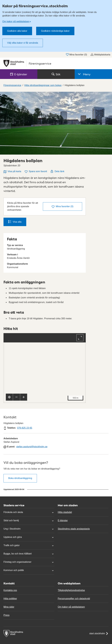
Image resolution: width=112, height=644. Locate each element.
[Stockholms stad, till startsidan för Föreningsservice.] (56, 63)
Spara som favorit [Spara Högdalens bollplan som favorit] (36, 172)
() (62, 207)
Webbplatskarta (100, 55)
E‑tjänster (19, 74)
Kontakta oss (10, 590)
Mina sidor (9, 607)
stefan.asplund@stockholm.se (32, 447)
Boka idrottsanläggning (20, 478)
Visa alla (15, 222)
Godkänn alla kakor (17, 31)
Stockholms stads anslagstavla (74, 529)
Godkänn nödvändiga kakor (55, 31)
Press (6, 615)
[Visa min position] (9, 397)
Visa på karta (12, 172)
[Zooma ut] (16, 397)
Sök (56, 74)
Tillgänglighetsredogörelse (71, 590)
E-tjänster (63, 520)
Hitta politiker (10, 599)
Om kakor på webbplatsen (16, 21)
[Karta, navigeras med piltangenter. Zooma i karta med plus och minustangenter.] (45, 368)
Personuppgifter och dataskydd (74, 599)
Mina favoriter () (76, 55)
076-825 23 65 (25, 428)
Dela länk (57, 171)
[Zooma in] (24, 397)
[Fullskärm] (80, 338)
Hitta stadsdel (65, 512)
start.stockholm (99, 634)
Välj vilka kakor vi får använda (23, 43)
